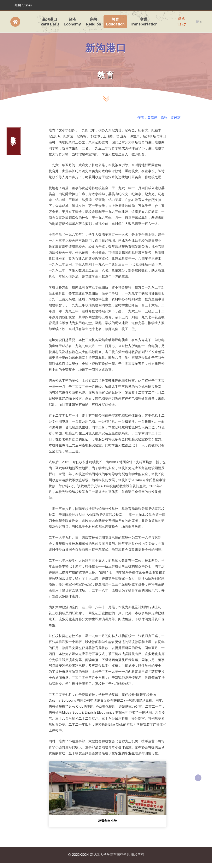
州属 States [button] (23, 5)
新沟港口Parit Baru (49, 22)
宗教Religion (93, 22)
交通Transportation (143, 22)
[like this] (197, 22)
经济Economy (72, 22)
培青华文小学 (107, 821)
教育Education (115, 22)
